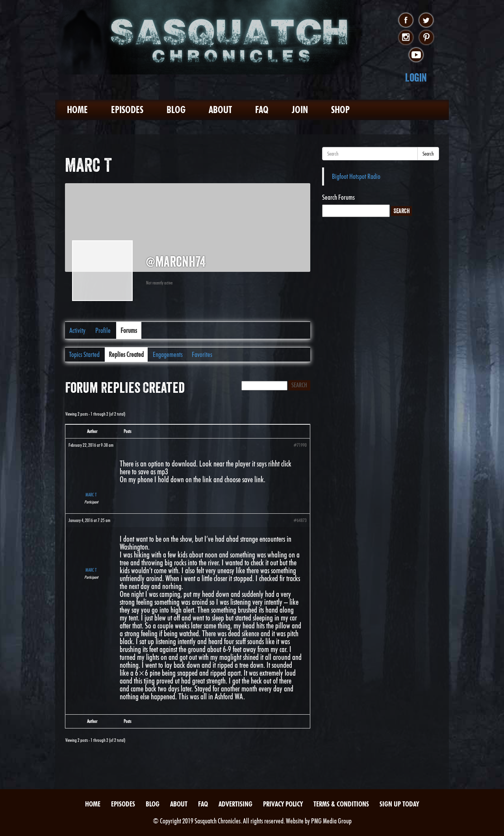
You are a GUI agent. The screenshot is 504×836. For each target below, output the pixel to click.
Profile (103, 330)
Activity (77, 330)
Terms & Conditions (341, 804)
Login (416, 77)
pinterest (426, 38)
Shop (340, 110)
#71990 (300, 445)
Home (77, 110)
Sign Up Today (399, 804)
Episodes (127, 110)
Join (300, 110)
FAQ (262, 110)
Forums (129, 330)
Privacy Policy (283, 804)
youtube (416, 55)
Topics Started (84, 354)
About (220, 110)
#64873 (300, 520)
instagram (406, 38)
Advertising (235, 804)
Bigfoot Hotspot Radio (356, 176)
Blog (176, 110)
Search (428, 154)
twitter (426, 20)
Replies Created (126, 354)
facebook (406, 20)
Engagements (168, 354)
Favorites (202, 354)
